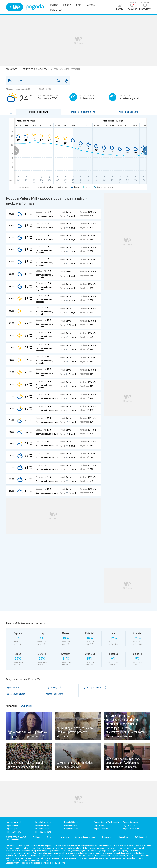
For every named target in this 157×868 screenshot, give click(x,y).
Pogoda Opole (12, 829)
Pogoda (35, 7)
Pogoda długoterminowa (83, 112)
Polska (54, 5)
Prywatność (64, 837)
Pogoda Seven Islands (15, 694)
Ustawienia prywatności (85, 837)
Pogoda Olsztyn (129, 825)
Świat (79, 5)
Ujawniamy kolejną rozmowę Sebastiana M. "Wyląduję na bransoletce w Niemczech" (123, 763)
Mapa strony (123, 837)
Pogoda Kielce (12, 825)
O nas (49, 837)
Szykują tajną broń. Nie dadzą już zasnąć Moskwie (75, 765)
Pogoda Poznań (42, 829)
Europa (67, 5)
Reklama (37, 837)
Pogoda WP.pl (12, 69)
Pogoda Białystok (14, 822)
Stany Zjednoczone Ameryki (36, 69)
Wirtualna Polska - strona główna (15, 7)
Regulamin (107, 837)
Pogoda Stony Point (54, 687)
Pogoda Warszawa (131, 829)
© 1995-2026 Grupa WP (16, 837)
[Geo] (67, 81)
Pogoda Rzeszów (72, 829)
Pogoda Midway (13, 687)
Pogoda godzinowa (38, 112)
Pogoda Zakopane (43, 832)
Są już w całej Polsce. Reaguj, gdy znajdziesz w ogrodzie (25, 765)
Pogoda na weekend (128, 112)
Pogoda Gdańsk (71, 822)
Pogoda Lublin (70, 825)
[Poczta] (120, 7)
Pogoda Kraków (42, 825)
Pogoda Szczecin (101, 829)
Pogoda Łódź (99, 825)
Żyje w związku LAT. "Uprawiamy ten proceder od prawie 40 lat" (27, 734)
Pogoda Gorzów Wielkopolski (106, 822)
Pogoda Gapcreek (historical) (94, 687)
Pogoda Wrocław (13, 832)
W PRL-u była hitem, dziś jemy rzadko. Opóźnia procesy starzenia (75, 732)
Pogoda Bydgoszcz (43, 822)
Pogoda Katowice (130, 822)
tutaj (64, 863)
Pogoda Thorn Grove (54, 694)
